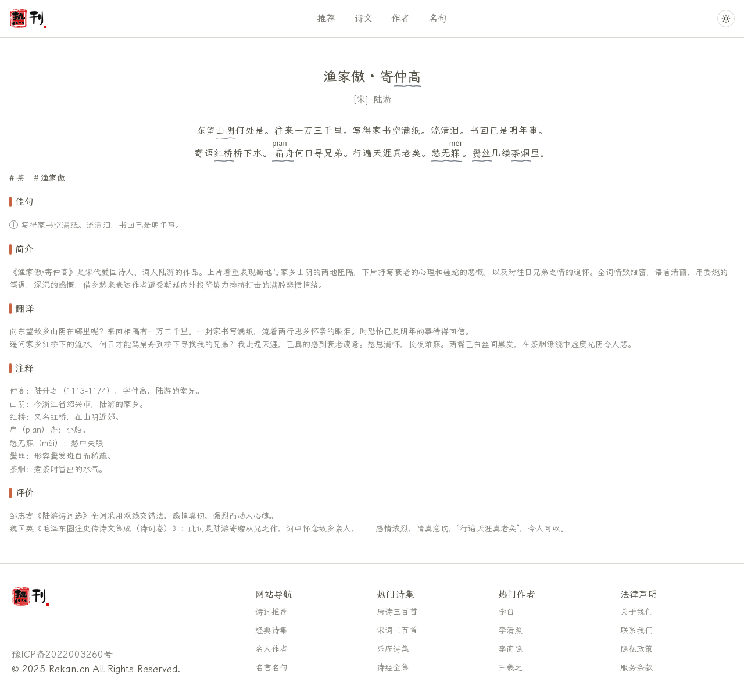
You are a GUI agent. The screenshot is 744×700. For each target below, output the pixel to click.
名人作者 (271, 649)
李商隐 (510, 649)
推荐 (326, 18)
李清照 (510, 631)
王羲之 (510, 668)
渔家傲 (53, 178)
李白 (506, 612)
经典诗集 (271, 631)
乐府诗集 (393, 649)
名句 (438, 18)
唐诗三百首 (397, 612)
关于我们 (636, 612)
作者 (400, 18)
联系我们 (636, 631)
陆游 (382, 100)
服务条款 (636, 668)
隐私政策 (636, 649)
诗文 (363, 18)
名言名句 (271, 668)
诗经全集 (393, 668)
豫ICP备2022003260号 (62, 654)
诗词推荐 (271, 612)
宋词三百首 (397, 631)
